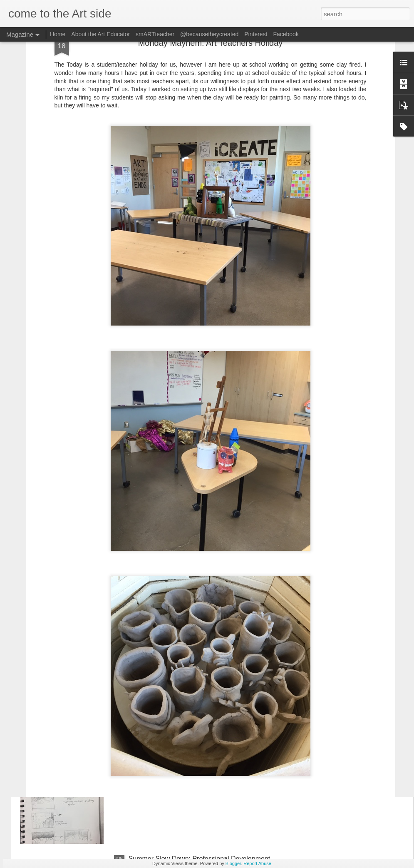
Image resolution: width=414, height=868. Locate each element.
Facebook (286, 34)
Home (58, 34)
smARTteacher (156, 34)
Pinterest (256, 34)
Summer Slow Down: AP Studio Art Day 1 (190, 764)
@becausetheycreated (209, 34)
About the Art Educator (100, 34)
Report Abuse (257, 863)
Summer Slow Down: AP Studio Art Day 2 (190, 670)
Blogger (233, 863)
